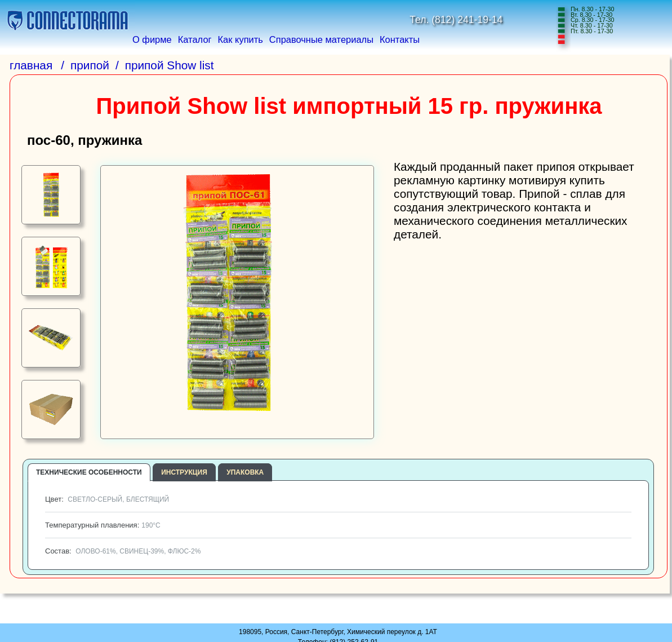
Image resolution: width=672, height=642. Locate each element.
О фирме (152, 39)
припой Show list (170, 65)
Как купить (241, 39)
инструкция (184, 472)
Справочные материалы (321, 39)
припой (90, 65)
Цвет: (106, 499)
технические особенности (89, 472)
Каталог (195, 39)
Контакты (400, 39)
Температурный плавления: (102, 525)
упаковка (245, 472)
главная (31, 65)
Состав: (122, 551)
